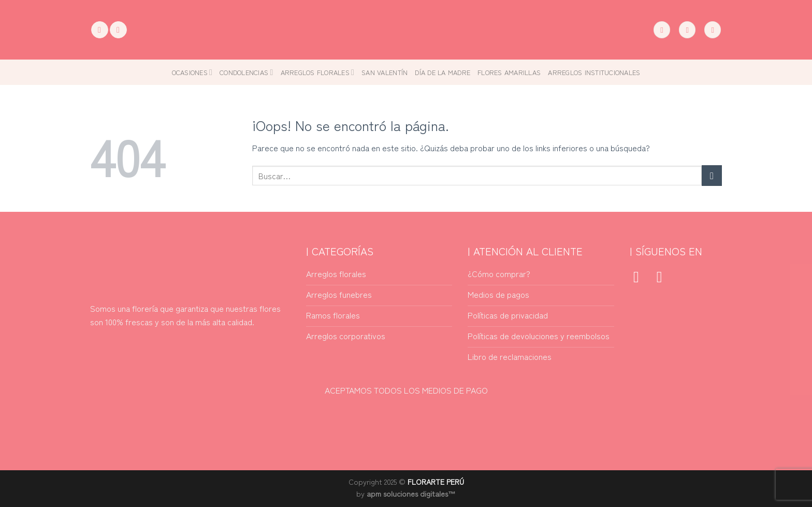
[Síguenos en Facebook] (100, 30)
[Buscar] (662, 30)
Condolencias (246, 72)
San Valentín (385, 72)
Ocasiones (192, 72)
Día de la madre (443, 72)
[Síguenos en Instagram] (118, 30)
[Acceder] (687, 30)
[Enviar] (712, 175)
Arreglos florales (318, 72)
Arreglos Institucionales (594, 72)
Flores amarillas (509, 72)
